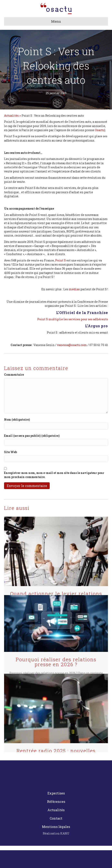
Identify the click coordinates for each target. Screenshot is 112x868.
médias (74, 289)
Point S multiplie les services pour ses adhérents (73, 319)
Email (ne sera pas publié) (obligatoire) (32, 436)
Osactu (100, 130)
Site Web (10, 452)
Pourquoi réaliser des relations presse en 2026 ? (56, 662)
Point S (60, 260)
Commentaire (14, 375)
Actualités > (13, 116)
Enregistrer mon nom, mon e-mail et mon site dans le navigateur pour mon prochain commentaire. (54, 475)
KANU (65, 833)
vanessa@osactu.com (72, 345)
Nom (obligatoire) (17, 419)
